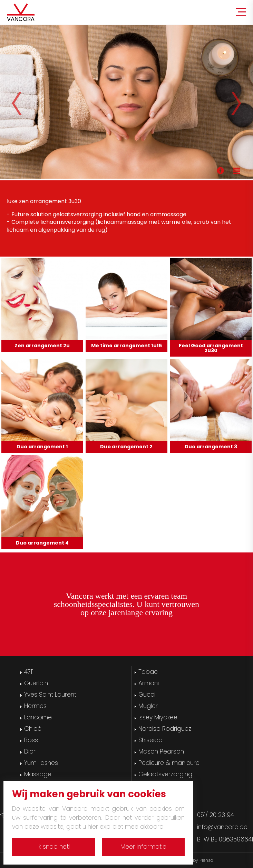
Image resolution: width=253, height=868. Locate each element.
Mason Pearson (161, 751)
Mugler (148, 706)
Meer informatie (143, 847)
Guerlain (36, 683)
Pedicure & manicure (169, 763)
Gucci (147, 695)
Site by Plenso (199, 860)
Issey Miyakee (158, 717)
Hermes (35, 706)
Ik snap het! (54, 847)
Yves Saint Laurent (50, 695)
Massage (38, 774)
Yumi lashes (41, 763)
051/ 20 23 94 (216, 815)
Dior (30, 751)
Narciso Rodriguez (165, 729)
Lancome (38, 717)
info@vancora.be (222, 827)
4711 (29, 672)
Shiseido (150, 740)
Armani (149, 683)
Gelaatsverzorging (165, 774)
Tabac (148, 672)
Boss (31, 740)
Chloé (33, 729)
